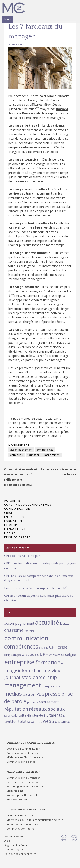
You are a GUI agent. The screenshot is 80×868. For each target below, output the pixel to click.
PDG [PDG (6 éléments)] (40, 694)
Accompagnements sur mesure (25, 786)
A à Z (7, 841)
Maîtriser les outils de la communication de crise (35, 820)
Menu (8, 19)
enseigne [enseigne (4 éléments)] (69, 655)
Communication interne (21, 829)
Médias (10, 533)
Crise (9, 513)
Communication (17, 509)
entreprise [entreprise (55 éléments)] (19, 662)
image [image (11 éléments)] (11, 670)
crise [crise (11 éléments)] (63, 647)
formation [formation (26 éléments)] (48, 662)
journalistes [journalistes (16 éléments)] (17, 677)
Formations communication (23, 782)
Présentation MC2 (15, 836)
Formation (13, 521)
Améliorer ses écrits (18, 799)
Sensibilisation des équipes (22, 824)
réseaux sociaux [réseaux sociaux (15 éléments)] (47, 709)
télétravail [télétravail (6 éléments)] (27, 721)
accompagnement (21, 450)
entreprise (17, 455)
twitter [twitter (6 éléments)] (11, 721)
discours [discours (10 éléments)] (30, 654)
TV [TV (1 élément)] (64, 716)
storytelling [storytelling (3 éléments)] (40, 715)
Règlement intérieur (16, 845)
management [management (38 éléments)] (23, 685)
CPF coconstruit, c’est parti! (23, 556)
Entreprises (14, 517)
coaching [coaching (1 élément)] (29, 631)
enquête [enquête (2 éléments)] (55, 655)
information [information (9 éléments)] (30, 670)
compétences (45, 450)
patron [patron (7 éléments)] (29, 694)
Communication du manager (23, 778)
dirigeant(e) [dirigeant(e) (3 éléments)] (13, 655)
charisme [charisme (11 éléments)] (14, 630)
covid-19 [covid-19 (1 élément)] (44, 648)
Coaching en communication (23, 749)
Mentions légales (14, 850)
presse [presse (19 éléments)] (53, 694)
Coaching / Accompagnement (29, 505)
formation (34, 455)
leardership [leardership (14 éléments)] (44, 677)
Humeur (11, 525)
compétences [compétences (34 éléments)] (21, 647)
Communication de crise (21, 762)
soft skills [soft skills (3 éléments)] (25, 715)
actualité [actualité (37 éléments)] (47, 622)
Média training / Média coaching (25, 757)
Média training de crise (20, 816)
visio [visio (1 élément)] (40, 722)
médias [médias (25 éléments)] (13, 694)
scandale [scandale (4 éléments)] (11, 715)
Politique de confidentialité (20, 854)
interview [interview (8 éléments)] (52, 670)
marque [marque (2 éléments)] (47, 686)
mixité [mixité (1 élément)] (57, 686)
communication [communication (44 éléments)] (26, 638)
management (52, 455)
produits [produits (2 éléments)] (33, 702)
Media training (15, 791)
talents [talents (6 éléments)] (56, 715)
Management (19, 444)
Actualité (12, 500)
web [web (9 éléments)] (47, 721)
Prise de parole (17, 537)
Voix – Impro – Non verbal (22, 795)
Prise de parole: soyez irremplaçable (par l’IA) (36, 588)
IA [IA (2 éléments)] (62, 663)
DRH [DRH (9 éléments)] (44, 654)
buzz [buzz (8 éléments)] (64, 623)
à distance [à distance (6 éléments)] (61, 721)
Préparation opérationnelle (23, 753)
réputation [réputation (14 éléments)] (16, 709)
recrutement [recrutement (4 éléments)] (49, 702)
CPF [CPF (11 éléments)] (53, 647)
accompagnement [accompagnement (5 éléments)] (19, 623)
